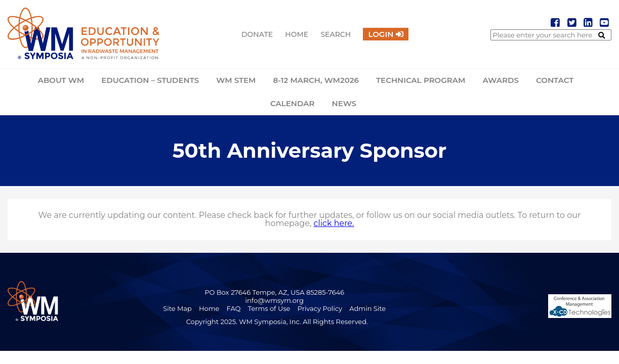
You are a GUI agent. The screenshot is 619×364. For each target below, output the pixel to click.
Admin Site (367, 308)
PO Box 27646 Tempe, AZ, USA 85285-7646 (274, 292)
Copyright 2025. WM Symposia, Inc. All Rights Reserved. (277, 322)
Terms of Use (269, 308)
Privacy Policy (320, 308)
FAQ (234, 308)
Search (336, 34)
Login (381, 34)
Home (297, 34)
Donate (257, 34)
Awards (501, 80)
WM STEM (236, 80)
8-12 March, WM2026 (316, 80)
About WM (61, 80)
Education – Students (150, 80)
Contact (555, 80)
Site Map (177, 308)
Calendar (292, 103)
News (344, 103)
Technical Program (421, 80)
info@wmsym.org (275, 300)
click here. (334, 223)
